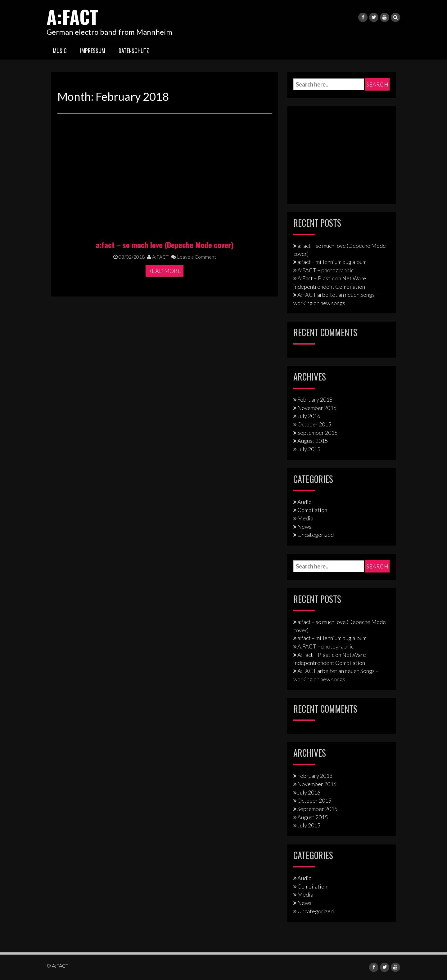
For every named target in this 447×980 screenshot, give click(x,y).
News (304, 527)
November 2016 (317, 408)
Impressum (93, 51)
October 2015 (314, 424)
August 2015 (313, 441)
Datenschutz (134, 51)
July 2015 (309, 449)
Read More (165, 271)
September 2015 (317, 433)
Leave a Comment (194, 257)
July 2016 (309, 416)
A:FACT (72, 16)
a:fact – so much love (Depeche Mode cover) (165, 244)
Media (305, 518)
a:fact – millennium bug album (332, 262)
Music (60, 51)
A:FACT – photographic (325, 270)
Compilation (312, 510)
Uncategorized (316, 535)
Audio (305, 501)
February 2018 (315, 399)
